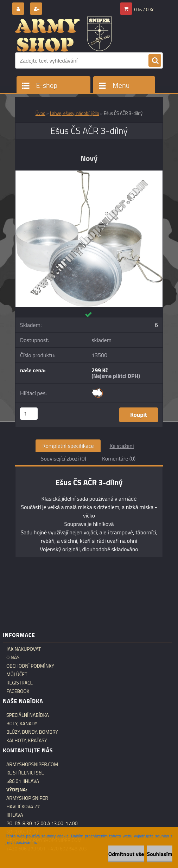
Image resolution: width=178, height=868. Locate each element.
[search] (155, 61)
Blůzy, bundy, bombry (32, 732)
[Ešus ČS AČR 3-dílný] (89, 173)
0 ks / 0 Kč (144, 9)
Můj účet (17, 674)
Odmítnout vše (126, 854)
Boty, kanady (22, 724)
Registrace (20, 683)
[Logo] (63, 34)
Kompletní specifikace (68, 446)
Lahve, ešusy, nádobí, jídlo (75, 113)
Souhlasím (160, 854)
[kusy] (29, 414)
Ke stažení (122, 446)
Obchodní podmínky (30, 666)
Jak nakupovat (24, 649)
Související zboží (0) (63, 458)
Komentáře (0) (119, 458)
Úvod (40, 113)
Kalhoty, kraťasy (27, 740)
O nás (13, 657)
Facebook (18, 691)
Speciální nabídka (28, 715)
